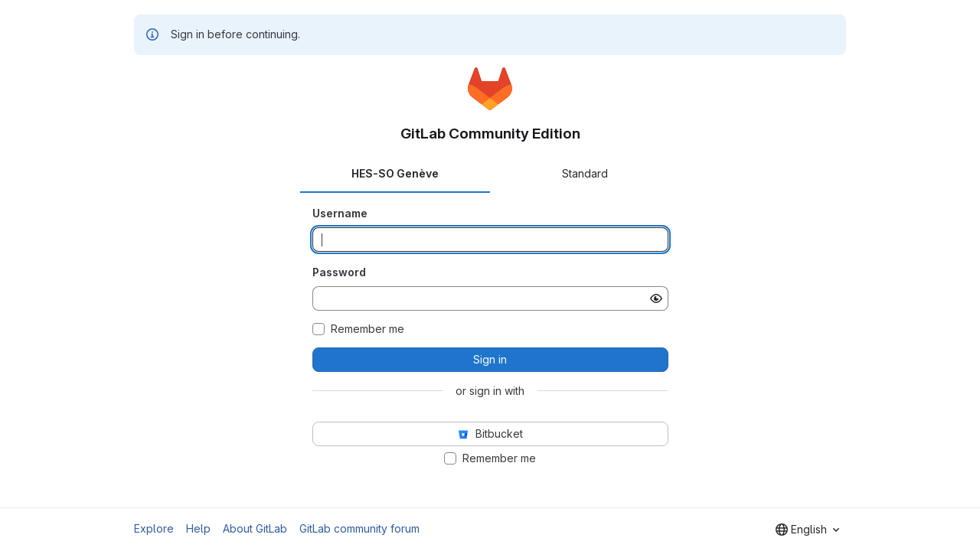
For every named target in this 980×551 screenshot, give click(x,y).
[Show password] (656, 298)
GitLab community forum (359, 528)
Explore (154, 528)
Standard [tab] (585, 173)
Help (198, 528)
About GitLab (255, 528)
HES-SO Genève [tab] (395, 173)
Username (340, 213)
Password (339, 272)
